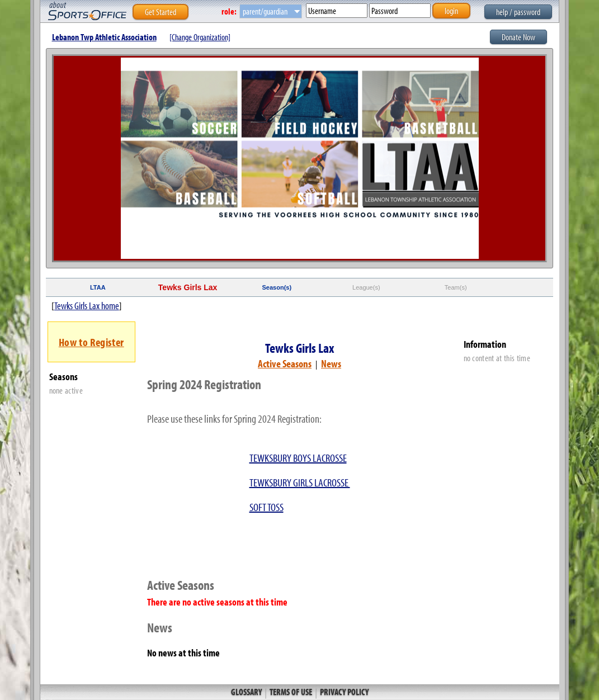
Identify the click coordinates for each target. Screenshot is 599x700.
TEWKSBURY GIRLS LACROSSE (300, 482)
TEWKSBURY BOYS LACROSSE (298, 458)
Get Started (161, 12)
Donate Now (518, 37)
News (331, 363)
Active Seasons (285, 363)
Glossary (247, 692)
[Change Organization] (200, 37)
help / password (518, 12)
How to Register (91, 342)
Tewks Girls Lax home (87, 306)
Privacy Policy (343, 692)
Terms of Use (291, 692)
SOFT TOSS (267, 507)
